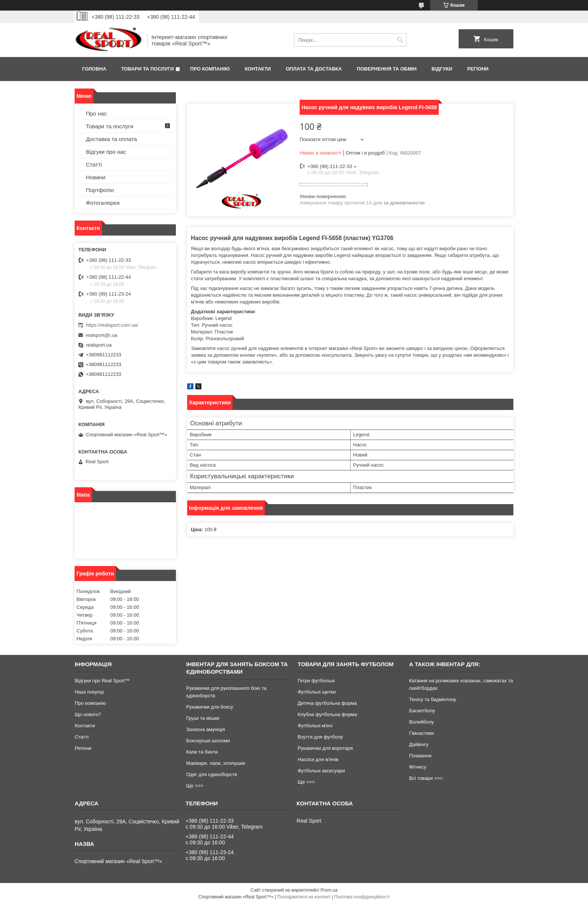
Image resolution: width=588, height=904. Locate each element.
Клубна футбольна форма (327, 714)
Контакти (258, 69)
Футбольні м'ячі (315, 726)
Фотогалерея (103, 203)
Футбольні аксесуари (321, 771)
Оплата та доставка (314, 69)
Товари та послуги (147, 69)
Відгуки (442, 69)
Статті (94, 164)
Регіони (478, 69)
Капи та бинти (202, 752)
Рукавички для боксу (209, 707)
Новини (96, 177)
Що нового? (88, 714)
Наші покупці (89, 692)
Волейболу (421, 722)
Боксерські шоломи (208, 741)
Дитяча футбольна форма (327, 703)
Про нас (96, 113)
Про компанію (210, 69)
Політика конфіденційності (362, 897)
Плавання (420, 756)
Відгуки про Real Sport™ (102, 681)
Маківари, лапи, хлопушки (215, 763)
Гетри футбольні (316, 681)
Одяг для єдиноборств (211, 774)
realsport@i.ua (101, 335)
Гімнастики (421, 733)
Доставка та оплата (111, 139)
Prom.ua (329, 890)
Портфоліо (100, 190)
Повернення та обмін (386, 69)
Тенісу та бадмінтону (433, 699)
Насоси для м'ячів (318, 759)
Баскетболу (422, 711)
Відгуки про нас (106, 152)
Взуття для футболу (320, 737)
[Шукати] (400, 40)
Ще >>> (195, 786)
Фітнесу (418, 767)
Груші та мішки (203, 718)
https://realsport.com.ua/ (112, 325)
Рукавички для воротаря (325, 748)
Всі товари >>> (426, 778)
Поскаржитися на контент (304, 897)
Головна (94, 69)
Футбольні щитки (317, 692)
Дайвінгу (419, 744)
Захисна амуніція (205, 729)
